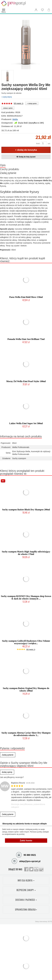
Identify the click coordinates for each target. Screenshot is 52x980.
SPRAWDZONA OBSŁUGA (26, 910)
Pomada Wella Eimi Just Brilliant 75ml (26, 339)
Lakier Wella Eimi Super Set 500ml (26, 423)
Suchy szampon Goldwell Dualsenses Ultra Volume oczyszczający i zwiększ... (26, 642)
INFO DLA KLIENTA (26, 880)
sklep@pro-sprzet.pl (26, 861)
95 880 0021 (26, 855)
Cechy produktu (9, 169)
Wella (15, 119)
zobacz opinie (8, 108)
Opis (3, 165)
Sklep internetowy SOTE (44, 922)
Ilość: (38, 143)
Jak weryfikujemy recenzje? (12, 777)
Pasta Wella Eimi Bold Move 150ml (26, 297)
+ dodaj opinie (32, 103)
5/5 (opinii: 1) (19, 103)
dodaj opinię (7, 772)
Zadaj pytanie (8, 173)
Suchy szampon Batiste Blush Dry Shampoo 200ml (26, 510)
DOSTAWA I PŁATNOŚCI (26, 900)
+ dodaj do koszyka (26, 150)
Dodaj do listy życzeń (26, 157)
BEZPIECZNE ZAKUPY (26, 890)
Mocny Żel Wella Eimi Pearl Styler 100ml (26, 381)
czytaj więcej (7, 97)
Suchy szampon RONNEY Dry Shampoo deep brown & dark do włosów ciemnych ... (26, 597)
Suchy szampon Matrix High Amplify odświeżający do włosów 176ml (26, 553)
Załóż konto (26, 841)
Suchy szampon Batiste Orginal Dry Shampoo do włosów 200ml (26, 689)
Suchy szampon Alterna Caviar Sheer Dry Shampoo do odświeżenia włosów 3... (26, 734)
